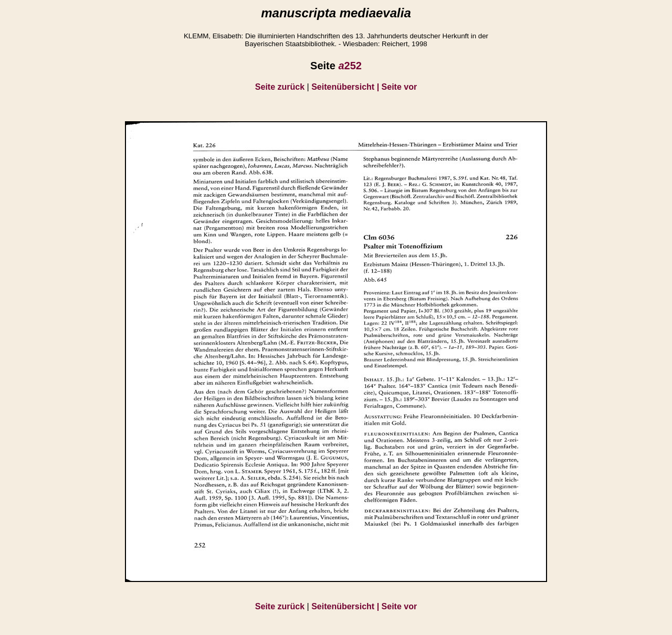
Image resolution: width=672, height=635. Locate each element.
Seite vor (400, 87)
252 (350, 66)
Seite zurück (280, 87)
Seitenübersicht (346, 87)
